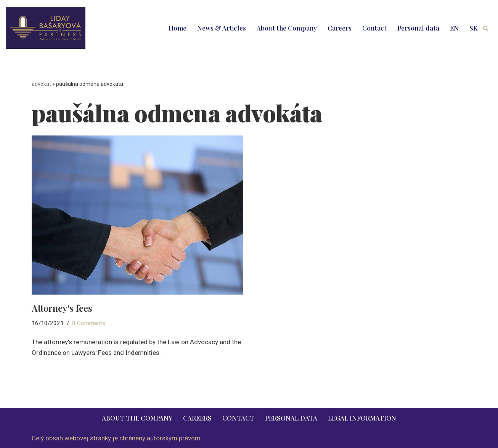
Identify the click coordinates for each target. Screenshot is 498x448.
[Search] (486, 28)
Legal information (362, 418)
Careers (340, 28)
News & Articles (222, 28)
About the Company (287, 28)
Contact (374, 28)
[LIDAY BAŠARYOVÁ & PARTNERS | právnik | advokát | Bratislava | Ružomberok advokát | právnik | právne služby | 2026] (46, 28)
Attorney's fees (62, 308)
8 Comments (89, 323)
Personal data (418, 28)
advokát (41, 84)
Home (178, 28)
